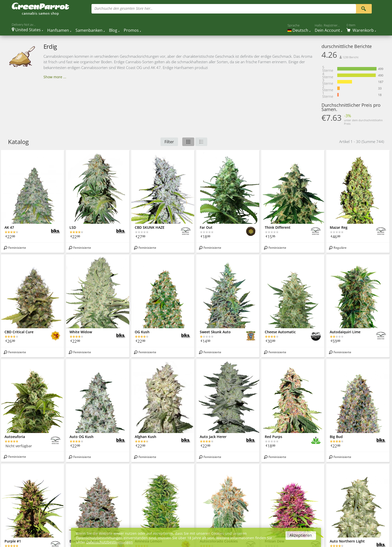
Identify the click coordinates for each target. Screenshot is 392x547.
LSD (73, 227)
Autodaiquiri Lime (345, 332)
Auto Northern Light (347, 541)
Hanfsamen (58, 30)
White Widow (81, 332)
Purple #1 (13, 541)
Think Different (278, 227)
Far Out (206, 227)
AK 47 (9, 227)
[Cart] (361, 28)
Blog (113, 30)
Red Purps (273, 437)
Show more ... (55, 77)
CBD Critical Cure (19, 332)
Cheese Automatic (280, 332)
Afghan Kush (145, 437)
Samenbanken (89, 30)
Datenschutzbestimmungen (109, 542)
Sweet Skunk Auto (215, 332)
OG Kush (142, 332)
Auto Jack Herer (213, 437)
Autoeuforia (15, 437)
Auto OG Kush (81, 437)
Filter (169, 142)
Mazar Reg (339, 227)
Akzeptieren (301, 535)
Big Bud (336, 437)
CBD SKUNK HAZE (150, 227)
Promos (131, 30)
